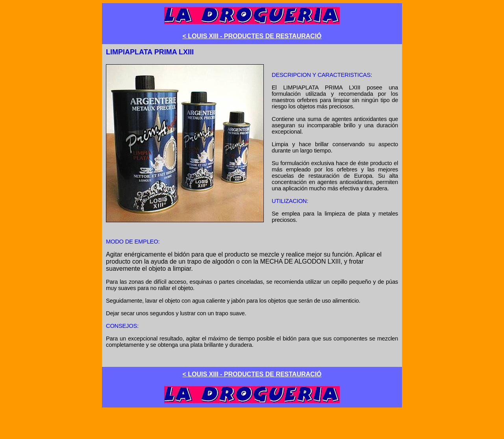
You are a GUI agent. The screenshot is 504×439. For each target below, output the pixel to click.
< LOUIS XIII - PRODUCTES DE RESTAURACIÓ (252, 36)
